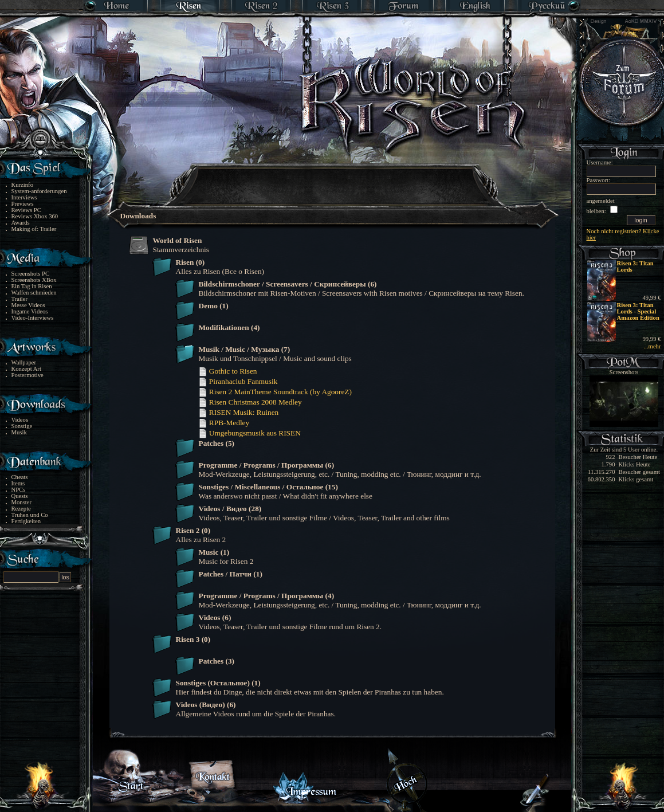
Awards (21, 223)
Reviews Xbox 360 (35, 216)
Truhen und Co (30, 515)
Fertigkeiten (26, 521)
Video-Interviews (33, 318)
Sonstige (22, 426)
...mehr (653, 346)
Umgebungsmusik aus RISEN (250, 433)
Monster (22, 502)
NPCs (19, 490)
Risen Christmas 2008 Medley (250, 402)
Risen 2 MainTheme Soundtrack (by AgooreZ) (275, 392)
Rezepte (21, 509)
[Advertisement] (333, 178)
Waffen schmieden (34, 293)
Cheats (20, 477)
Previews (23, 204)
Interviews (24, 197)
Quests (20, 496)
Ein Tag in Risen (32, 286)
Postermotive (27, 375)
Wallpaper (24, 362)
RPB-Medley (224, 423)
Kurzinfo (22, 185)
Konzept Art (26, 369)
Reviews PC (26, 210)
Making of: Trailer (34, 229)
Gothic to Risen (228, 371)
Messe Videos (28, 305)
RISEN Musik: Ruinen (239, 412)
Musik (19, 432)
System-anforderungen (39, 191)
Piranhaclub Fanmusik (238, 381)
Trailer (20, 299)
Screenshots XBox (34, 280)
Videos (20, 420)
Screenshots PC (31, 274)
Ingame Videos (30, 311)
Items (18, 483)
